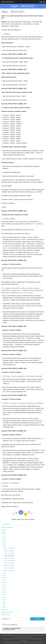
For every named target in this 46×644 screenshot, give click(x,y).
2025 (4, 537)
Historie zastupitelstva (7, 612)
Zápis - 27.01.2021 (9, 548)
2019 (4, 575)
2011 (4, 595)
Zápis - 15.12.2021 (9, 570)
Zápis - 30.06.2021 (9, 561)
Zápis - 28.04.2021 (9, 556)
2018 (4, 578)
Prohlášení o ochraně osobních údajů (33, 642)
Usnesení (4, 530)
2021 (4, 546)
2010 (4, 597)
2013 (4, 590)
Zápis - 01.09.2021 (9, 563)
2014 (4, 588)
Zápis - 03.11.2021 (9, 568)
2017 (4, 580)
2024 (4, 539)
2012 (4, 593)
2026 (4, 534)
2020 (4, 573)
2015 (4, 585)
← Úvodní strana (6, 524)
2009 (4, 600)
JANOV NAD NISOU (7, 2)
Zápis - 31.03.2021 (9, 553)
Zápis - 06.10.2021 (9, 566)
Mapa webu (6, 642)
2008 (4, 602)
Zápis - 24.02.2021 (9, 551)
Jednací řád (4, 610)
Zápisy (3, 532)
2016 (4, 583)
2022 (4, 544)
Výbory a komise (6, 615)
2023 (4, 542)
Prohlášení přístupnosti (16, 642)
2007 (4, 605)
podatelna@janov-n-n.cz (9, 635)
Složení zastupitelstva (7, 527)
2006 (4, 607)
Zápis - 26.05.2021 (9, 558)
